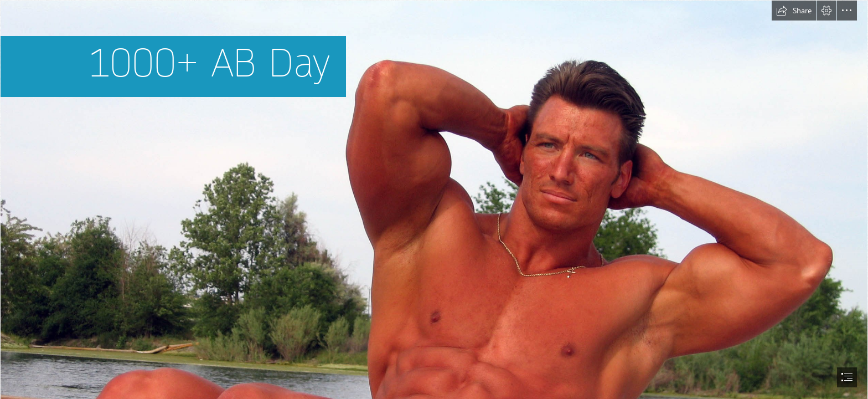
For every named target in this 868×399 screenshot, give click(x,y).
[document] (434, 199)
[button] (794, 11)
